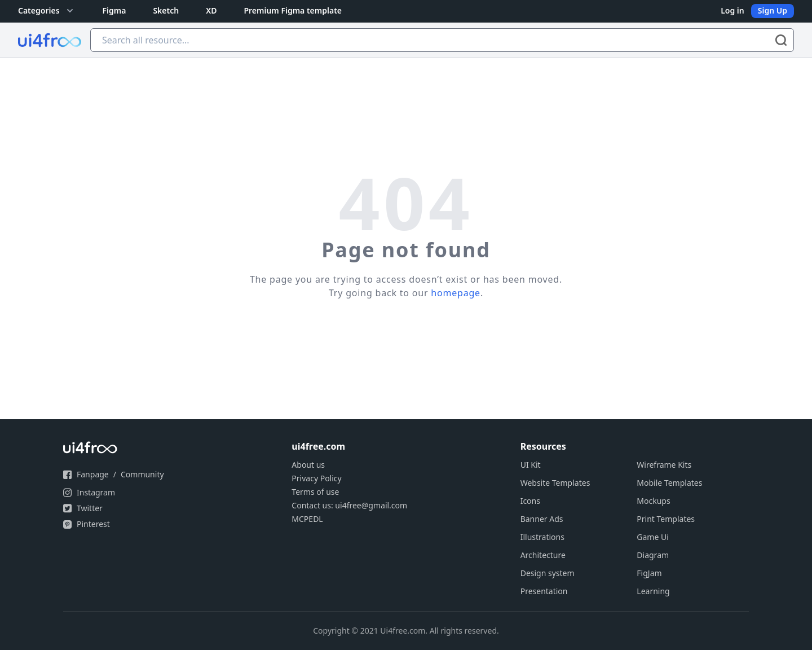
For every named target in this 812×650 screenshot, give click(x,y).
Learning (653, 591)
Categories (47, 11)
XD (211, 10)
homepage (456, 293)
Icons (530, 501)
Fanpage (93, 474)
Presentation (544, 591)
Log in (732, 10)
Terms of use (315, 492)
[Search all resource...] (442, 40)
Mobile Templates (669, 483)
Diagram (653, 555)
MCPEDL (307, 519)
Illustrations (542, 537)
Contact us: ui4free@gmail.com (349, 505)
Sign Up (773, 10)
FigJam (649, 573)
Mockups (653, 501)
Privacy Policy (316, 478)
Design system (548, 573)
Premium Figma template (293, 10)
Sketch (166, 10)
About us (308, 465)
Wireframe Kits (664, 465)
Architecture (543, 555)
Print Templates (666, 519)
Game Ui (653, 537)
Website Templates (555, 483)
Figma (114, 10)
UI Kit (531, 465)
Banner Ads (542, 519)
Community (142, 474)
